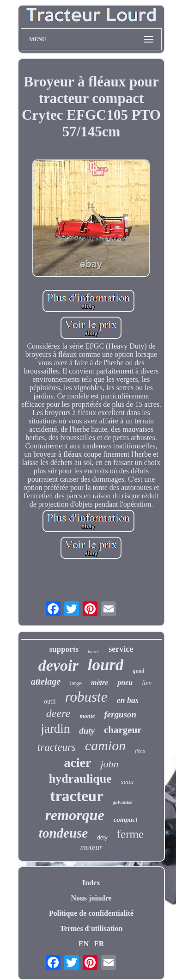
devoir (58, 665)
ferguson (120, 714)
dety (102, 838)
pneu (125, 683)
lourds (94, 652)
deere (58, 713)
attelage (46, 681)
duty (87, 731)
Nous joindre (91, 898)
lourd (106, 665)
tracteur (76, 796)
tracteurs (57, 747)
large (76, 683)
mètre (100, 683)
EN (84, 944)
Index (91, 883)
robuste (86, 697)
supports (64, 649)
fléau (140, 751)
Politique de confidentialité (91, 913)
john (109, 764)
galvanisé (123, 802)
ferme (130, 834)
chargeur (123, 730)
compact (126, 820)
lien (147, 683)
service (121, 649)
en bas (128, 700)
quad (138, 671)
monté (87, 716)
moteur (91, 847)
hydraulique (80, 779)
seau (127, 782)
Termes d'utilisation (91, 928)
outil (50, 701)
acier (77, 763)
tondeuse (63, 833)
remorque (75, 815)
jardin (55, 729)
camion (105, 745)
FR (99, 944)
